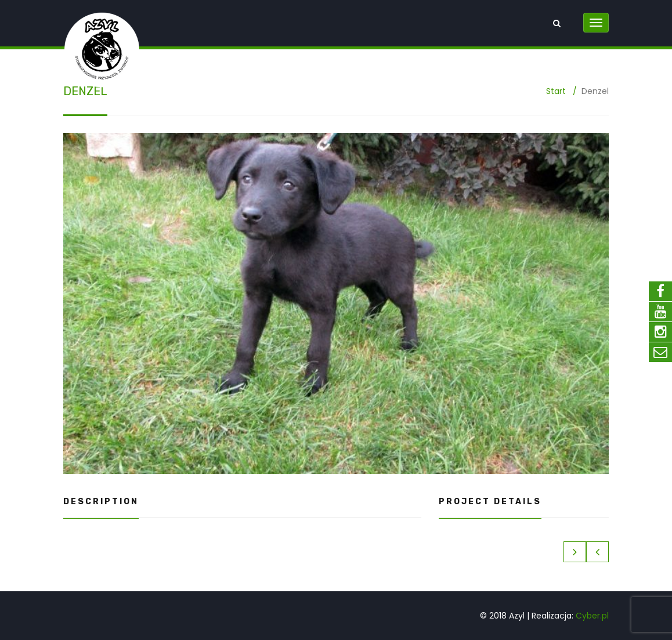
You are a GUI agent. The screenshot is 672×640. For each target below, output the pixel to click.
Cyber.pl (592, 616)
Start (556, 91)
